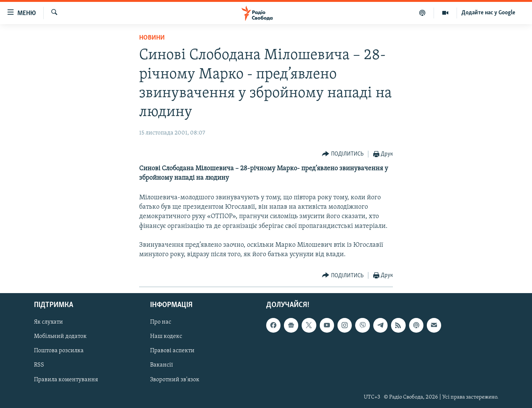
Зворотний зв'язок (175, 380)
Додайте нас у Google (488, 13)
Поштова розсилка (59, 351)
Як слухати (48, 322)
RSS (39, 365)
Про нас (161, 322)
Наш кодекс (166, 337)
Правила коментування (66, 380)
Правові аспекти (172, 351)
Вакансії (162, 365)
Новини (152, 38)
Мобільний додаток (60, 337)
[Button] (343, 154)
